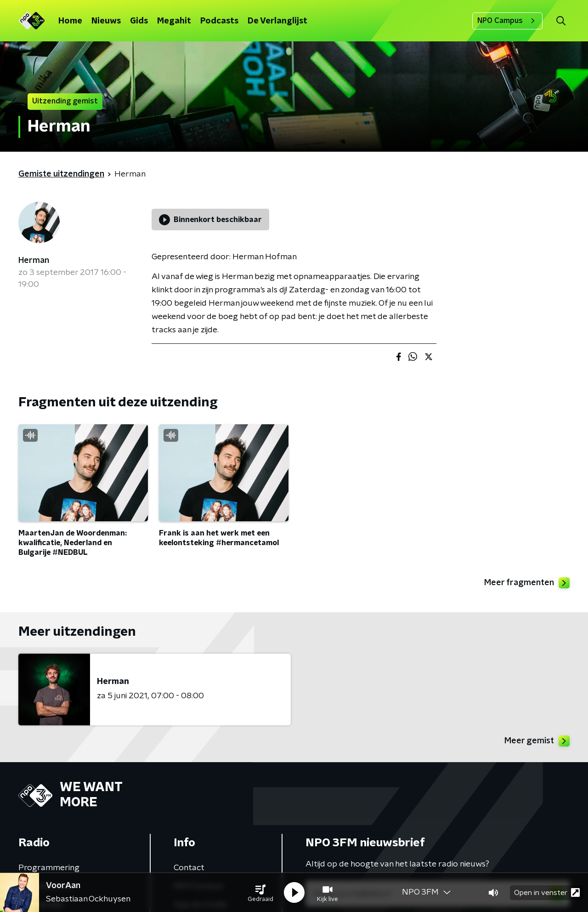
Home (70, 21)
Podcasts (219, 21)
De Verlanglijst (277, 21)
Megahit (174, 21)
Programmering (49, 868)
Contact (189, 868)
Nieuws (106, 21)
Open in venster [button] (547, 892)
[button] (260, 893)
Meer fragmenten (527, 583)
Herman (34, 261)
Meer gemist (537, 741)
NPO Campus (507, 21)
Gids (139, 21)
